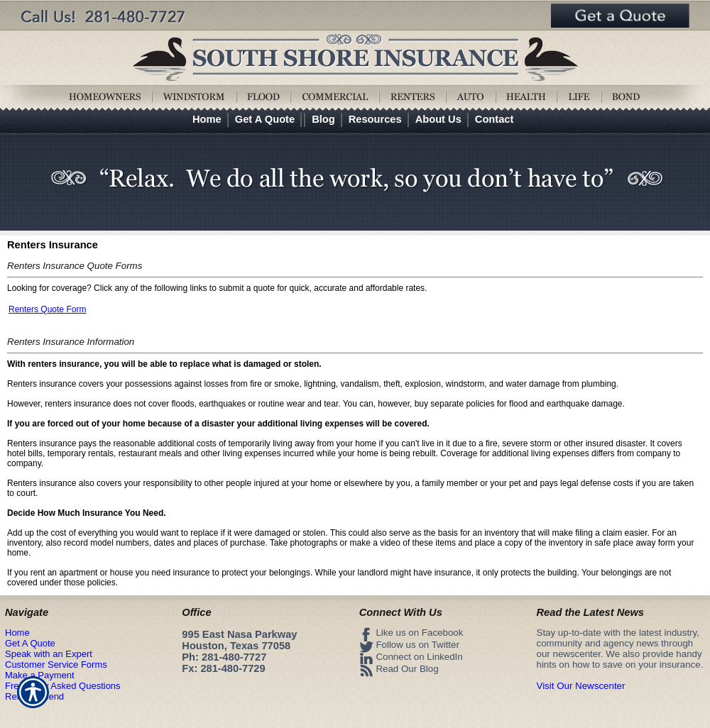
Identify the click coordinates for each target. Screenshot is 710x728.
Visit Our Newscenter (581, 686)
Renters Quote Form (47, 309)
